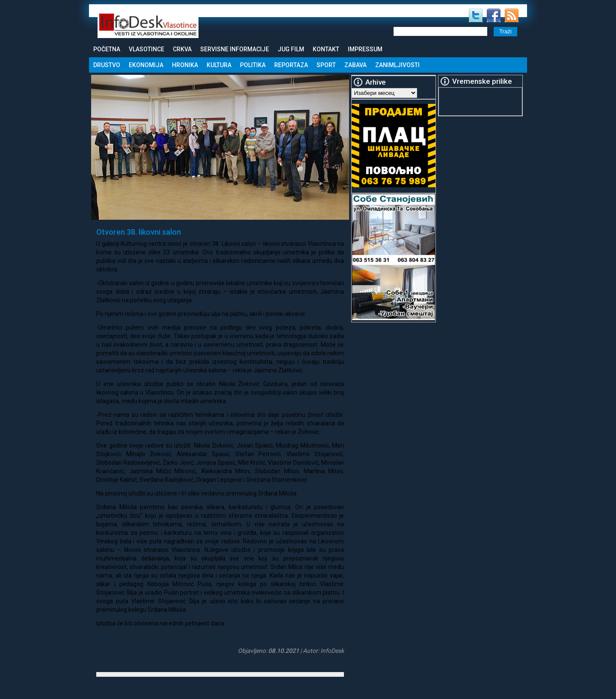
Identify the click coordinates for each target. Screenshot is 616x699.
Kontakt (326, 49)
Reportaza (291, 65)
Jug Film (291, 49)
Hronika (185, 65)
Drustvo (107, 65)
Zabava (355, 65)
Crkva (182, 49)
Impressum (365, 49)
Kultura (219, 65)
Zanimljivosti (397, 65)
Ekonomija (146, 65)
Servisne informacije (235, 49)
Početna (107, 49)
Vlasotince (147, 49)
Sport (326, 65)
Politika (253, 65)
